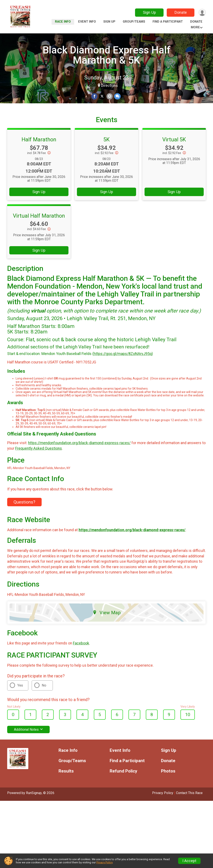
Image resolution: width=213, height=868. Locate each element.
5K (106, 150)
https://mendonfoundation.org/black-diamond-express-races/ (79, 453)
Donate (180, 12)
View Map (107, 623)
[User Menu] (202, 13)
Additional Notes (28, 740)
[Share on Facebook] (95, 96)
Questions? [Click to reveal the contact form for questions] (24, 512)
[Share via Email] (109, 96)
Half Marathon (39, 150)
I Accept (189, 861)
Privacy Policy (163, 803)
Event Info (87, 22)
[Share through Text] (117, 96)
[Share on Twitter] (102, 96)
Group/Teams (134, 22)
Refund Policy (123, 781)
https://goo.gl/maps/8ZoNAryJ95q (123, 364)
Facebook (81, 654)
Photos (168, 781)
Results (66, 781)
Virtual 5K (174, 150)
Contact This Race (189, 803)
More (195, 27)
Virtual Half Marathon (39, 226)
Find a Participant (168, 22)
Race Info (63, 22)
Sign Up (149, 12)
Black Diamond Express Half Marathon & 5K (107, 55)
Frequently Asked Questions (39, 459)
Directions (109, 86)
